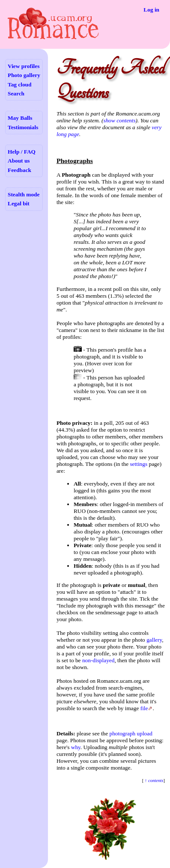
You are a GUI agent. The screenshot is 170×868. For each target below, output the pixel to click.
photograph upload (131, 733)
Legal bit (19, 203)
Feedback (19, 170)
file (144, 708)
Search (16, 93)
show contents (119, 120)
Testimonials (23, 127)
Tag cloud (19, 84)
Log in (151, 10)
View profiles (24, 66)
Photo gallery (24, 75)
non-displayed (98, 660)
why (76, 747)
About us (19, 161)
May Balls (20, 118)
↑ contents (153, 781)
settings (139, 464)
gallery (154, 640)
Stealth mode (24, 194)
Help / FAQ (22, 152)
